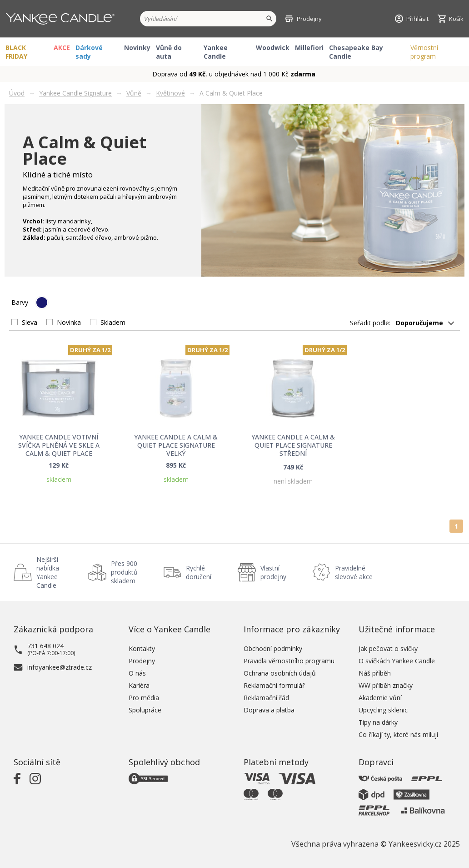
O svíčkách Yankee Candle (397, 661)
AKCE (62, 48)
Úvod (17, 93)
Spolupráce (145, 710)
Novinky (137, 48)
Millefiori (309, 48)
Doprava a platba (269, 710)
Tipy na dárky (378, 722)
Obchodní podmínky (273, 648)
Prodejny (142, 661)
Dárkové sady (89, 52)
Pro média (144, 698)
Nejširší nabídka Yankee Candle (48, 572)
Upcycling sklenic (383, 710)
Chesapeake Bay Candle (356, 52)
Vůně (134, 93)
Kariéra (139, 685)
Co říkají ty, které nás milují (398, 734)
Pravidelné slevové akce (354, 572)
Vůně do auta (169, 52)
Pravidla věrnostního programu (289, 661)
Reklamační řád (266, 698)
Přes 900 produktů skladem (124, 572)
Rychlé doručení (199, 572)
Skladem (113, 322)
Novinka (69, 322)
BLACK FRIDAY (16, 52)
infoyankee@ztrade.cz (60, 667)
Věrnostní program (424, 52)
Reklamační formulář (274, 685)
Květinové (170, 93)
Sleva (30, 322)
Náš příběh (375, 673)
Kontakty (142, 648)
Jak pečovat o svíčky (388, 648)
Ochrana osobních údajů (280, 673)
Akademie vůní (380, 698)
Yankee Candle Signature (75, 93)
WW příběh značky (386, 685)
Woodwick (273, 48)
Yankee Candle (216, 52)
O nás (137, 673)
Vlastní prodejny (273, 572)
